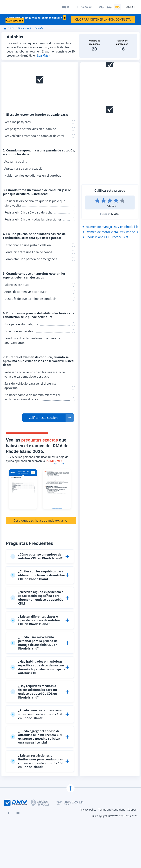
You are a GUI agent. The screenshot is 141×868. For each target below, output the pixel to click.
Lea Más (43, 53)
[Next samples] (63, 461)
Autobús (39, 26)
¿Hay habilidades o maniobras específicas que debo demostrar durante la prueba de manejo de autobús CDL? (38, 665)
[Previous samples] (55, 461)
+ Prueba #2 (84, 6)
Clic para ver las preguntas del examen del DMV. (36, 17)
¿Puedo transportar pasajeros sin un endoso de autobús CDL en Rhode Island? (36, 712)
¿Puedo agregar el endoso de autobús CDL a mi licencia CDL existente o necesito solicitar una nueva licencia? (36, 735)
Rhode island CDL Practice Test (105, 235)
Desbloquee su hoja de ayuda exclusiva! (41, 518)
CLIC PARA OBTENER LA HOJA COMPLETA (103, 17)
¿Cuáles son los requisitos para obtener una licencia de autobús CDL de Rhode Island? (38, 573)
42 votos (115, 212)
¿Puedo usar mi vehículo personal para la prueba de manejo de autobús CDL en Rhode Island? (34, 641)
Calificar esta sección (43, 415)
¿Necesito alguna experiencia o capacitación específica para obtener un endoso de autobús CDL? (37, 595)
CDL (12, 26)
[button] (48, 415)
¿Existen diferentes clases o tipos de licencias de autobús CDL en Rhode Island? (35, 618)
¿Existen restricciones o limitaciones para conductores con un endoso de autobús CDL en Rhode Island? (37, 759)
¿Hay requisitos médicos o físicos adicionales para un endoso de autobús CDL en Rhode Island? (34, 689)
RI (68, 6)
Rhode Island (24, 26)
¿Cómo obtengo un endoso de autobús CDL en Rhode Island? (37, 554)
